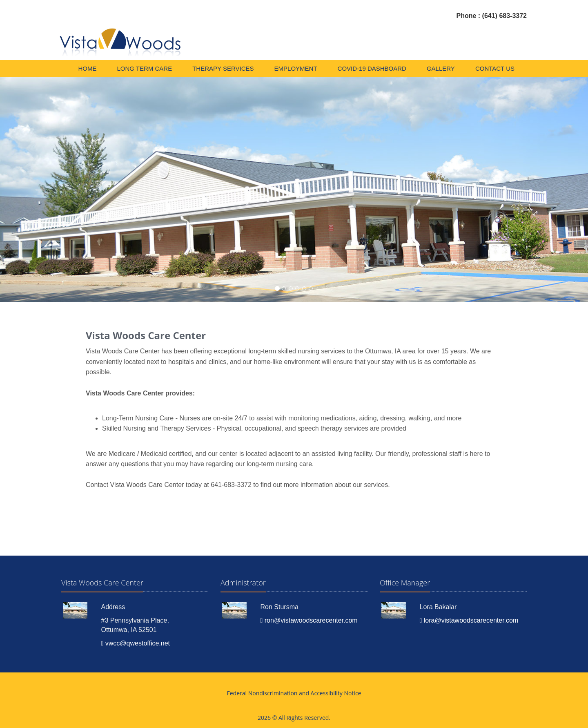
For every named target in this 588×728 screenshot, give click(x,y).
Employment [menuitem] (296, 68)
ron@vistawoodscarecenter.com (309, 620)
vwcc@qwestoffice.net (136, 643)
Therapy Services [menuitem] (223, 68)
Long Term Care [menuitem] (144, 68)
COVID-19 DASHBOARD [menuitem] (372, 68)
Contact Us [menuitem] (495, 68)
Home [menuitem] (87, 68)
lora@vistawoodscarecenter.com (469, 620)
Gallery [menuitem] (441, 68)
